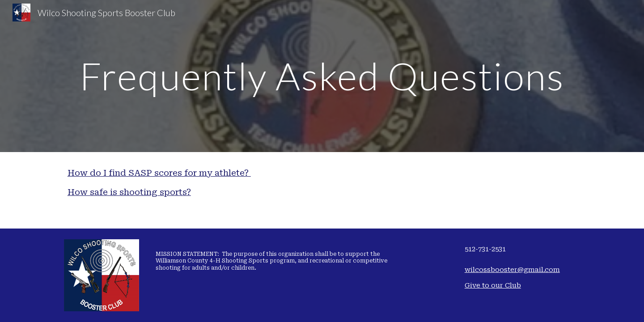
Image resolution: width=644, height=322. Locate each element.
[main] (322, 76)
